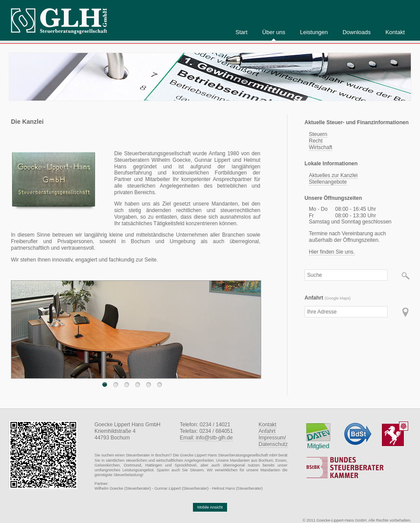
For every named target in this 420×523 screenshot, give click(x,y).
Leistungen (314, 32)
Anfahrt (267, 431)
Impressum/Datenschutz (273, 441)
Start (241, 32)
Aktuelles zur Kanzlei (333, 175)
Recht (316, 141)
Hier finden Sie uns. (332, 252)
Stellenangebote (328, 182)
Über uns (274, 32)
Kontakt (395, 32)
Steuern (318, 134)
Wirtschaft (320, 147)
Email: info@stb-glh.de (206, 438)
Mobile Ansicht (210, 507)
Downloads (357, 32)
